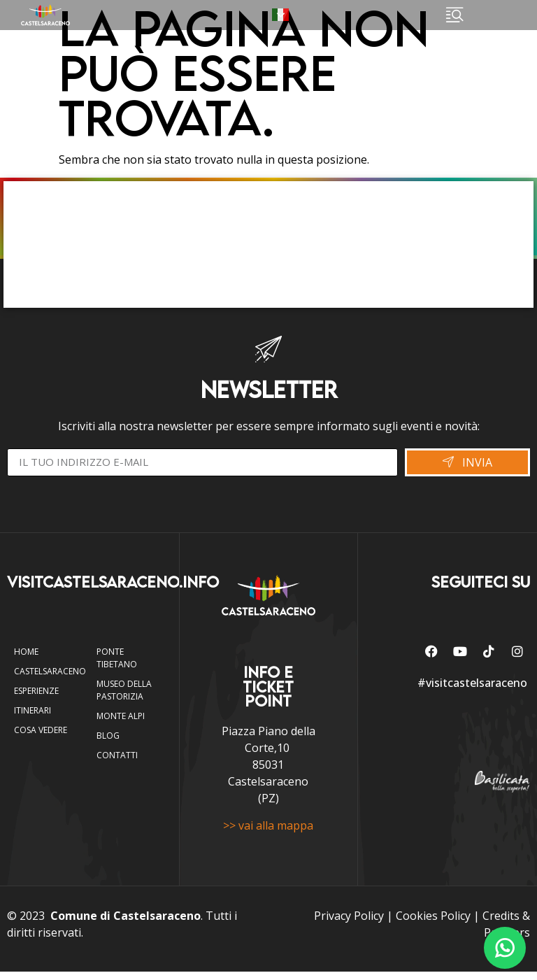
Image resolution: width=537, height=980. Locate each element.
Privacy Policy (349, 924)
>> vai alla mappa (268, 833)
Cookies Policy (433, 924)
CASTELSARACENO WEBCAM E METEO (268, 245)
